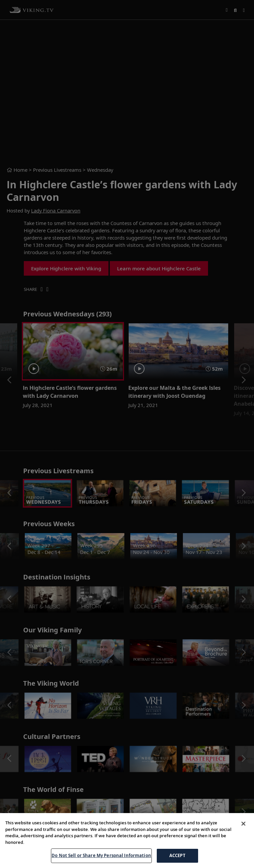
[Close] (243, 824)
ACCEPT (177, 855)
